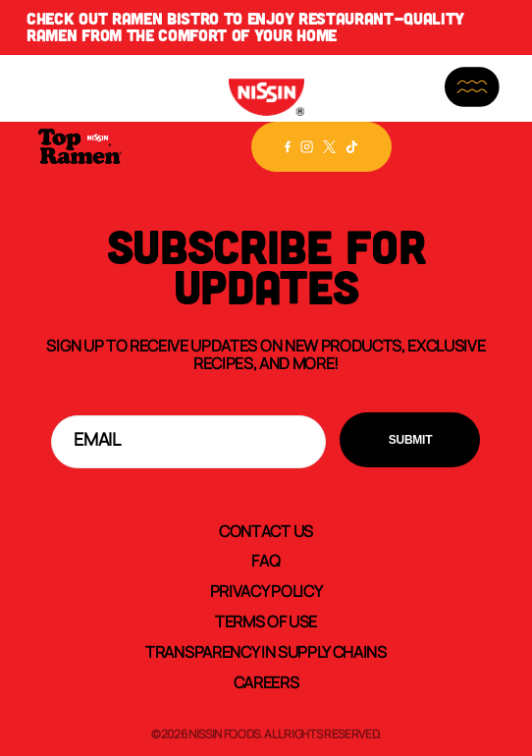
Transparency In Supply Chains (266, 651)
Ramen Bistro (165, 19)
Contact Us (266, 530)
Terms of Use (266, 621)
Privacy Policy (266, 590)
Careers (266, 681)
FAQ (266, 560)
